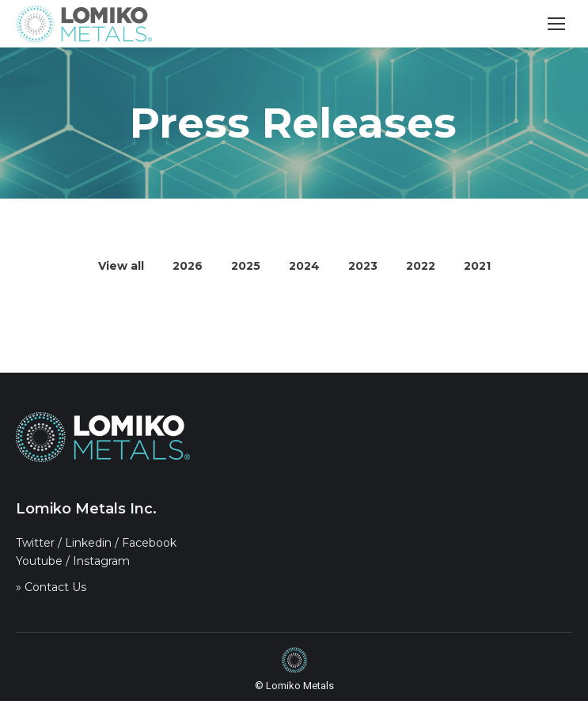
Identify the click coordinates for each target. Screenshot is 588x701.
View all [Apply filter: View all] (121, 266)
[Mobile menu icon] (556, 24)
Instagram (101, 561)
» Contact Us (51, 587)
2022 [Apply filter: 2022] (421, 266)
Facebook (149, 543)
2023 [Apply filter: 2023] (363, 266)
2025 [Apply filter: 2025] (246, 266)
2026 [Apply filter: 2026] (188, 266)
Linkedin (88, 543)
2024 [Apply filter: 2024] (304, 266)
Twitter (35, 543)
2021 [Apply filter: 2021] (477, 266)
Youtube (39, 561)
